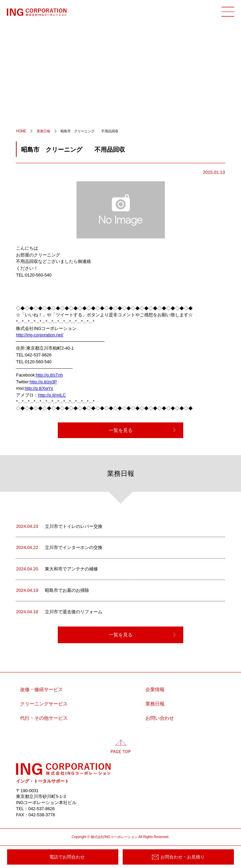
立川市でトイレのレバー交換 (59, 527)
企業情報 (155, 690)
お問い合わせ (160, 718)
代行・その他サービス (44, 718)
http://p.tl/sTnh (49, 375)
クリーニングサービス (44, 704)
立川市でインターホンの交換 (59, 548)
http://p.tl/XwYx (39, 388)
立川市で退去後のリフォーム (59, 612)
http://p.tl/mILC (52, 395)
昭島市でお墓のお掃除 (53, 590)
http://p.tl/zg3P (44, 382)
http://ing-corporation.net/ (40, 335)
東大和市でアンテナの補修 (57, 569)
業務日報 (155, 704)
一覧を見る (121, 430)
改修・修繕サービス (41, 690)
